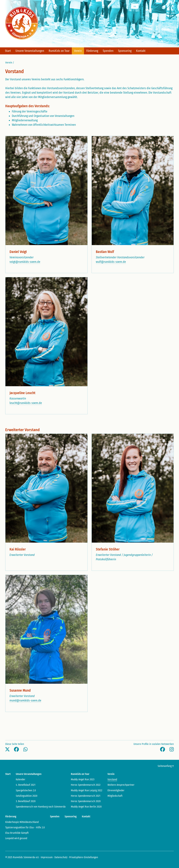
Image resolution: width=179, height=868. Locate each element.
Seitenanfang (166, 766)
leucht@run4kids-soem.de (26, 403)
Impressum (47, 857)
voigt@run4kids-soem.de (25, 262)
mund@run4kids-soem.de (25, 701)
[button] (7, 749)
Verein (9, 63)
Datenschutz (61, 857)
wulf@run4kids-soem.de (111, 262)
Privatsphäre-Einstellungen (84, 857)
